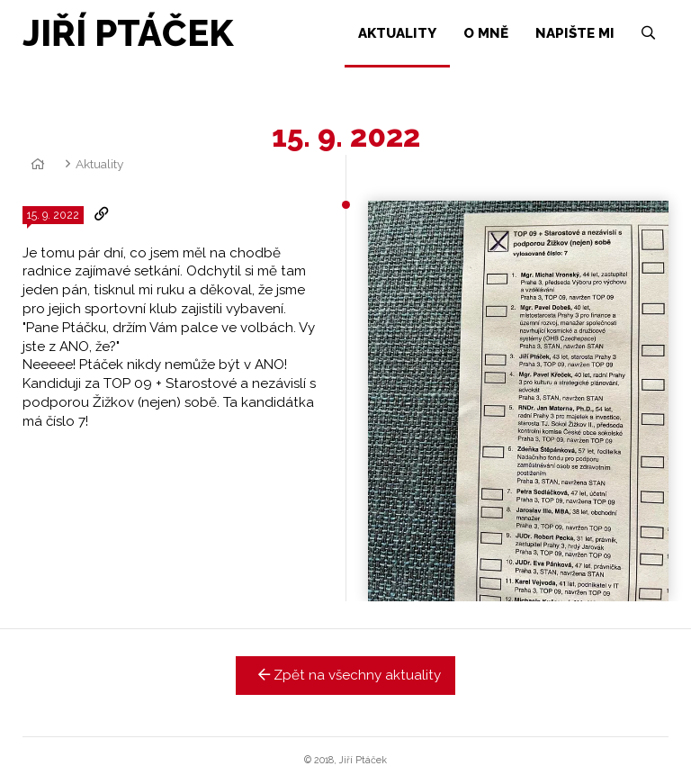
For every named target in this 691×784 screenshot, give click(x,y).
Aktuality (99, 164)
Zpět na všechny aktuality (346, 675)
